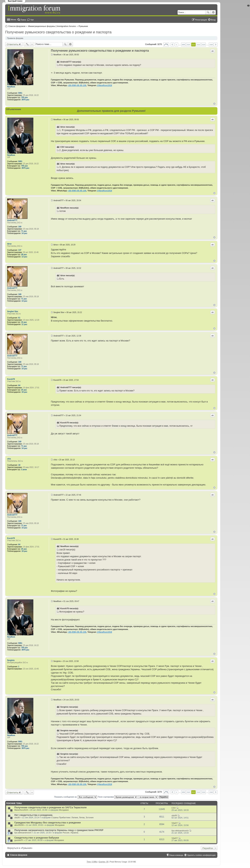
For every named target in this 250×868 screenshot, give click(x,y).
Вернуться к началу (214, 104)
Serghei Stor (13, 311)
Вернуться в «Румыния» (20, 848)
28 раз (24, 255)
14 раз (24, 233)
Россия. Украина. (71, 833)
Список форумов (17, 26)
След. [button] (216, 45)
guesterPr (19, 840)
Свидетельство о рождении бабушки (37, 838)
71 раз (24, 231)
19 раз (24, 392)
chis (9, 459)
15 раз (24, 322)
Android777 (12, 220)
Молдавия (64, 810)
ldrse (9, 244)
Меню (13, 20)
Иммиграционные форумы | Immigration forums (52, 26)
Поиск (208, 12)
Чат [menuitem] (32, 20)
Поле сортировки (118, 797)
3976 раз (25, 100)
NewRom (11, 87)
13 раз (24, 257)
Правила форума (15, 38)
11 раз (24, 324)
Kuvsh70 (11, 379)
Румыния (83, 26)
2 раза (24, 469)
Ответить (13, 44)
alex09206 (19, 825)
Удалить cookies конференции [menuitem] (201, 855)
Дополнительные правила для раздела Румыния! (111, 111)
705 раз (25, 97)
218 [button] (211, 45)
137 (20, 250)
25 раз (24, 390)
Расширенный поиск (213, 12)
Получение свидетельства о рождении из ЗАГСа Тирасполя (50, 807)
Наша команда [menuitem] (176, 855)
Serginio (11, 660)
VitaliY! (175, 823)
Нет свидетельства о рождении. (34, 815)
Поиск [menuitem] (23, 20)
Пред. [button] (172, 45)
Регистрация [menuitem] (201, 20)
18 (19, 465)
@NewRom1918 (104, 85)
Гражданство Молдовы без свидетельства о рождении (48, 823)
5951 (20, 93)
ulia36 (17, 817)
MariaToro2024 (21, 810)
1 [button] (176, 45)
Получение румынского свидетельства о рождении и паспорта (58, 32)
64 (19, 385)
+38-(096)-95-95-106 (77, 85)
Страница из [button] (166, 45)
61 (19, 318)
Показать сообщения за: (76, 797)
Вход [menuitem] (213, 20)
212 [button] (198, 45)
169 (20, 227)
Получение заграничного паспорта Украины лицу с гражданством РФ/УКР (59, 830)
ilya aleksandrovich (23, 833)
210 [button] (188, 45)
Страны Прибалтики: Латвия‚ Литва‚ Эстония (72, 817)
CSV (174, 808)
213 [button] (204, 45)
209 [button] (183, 45)
